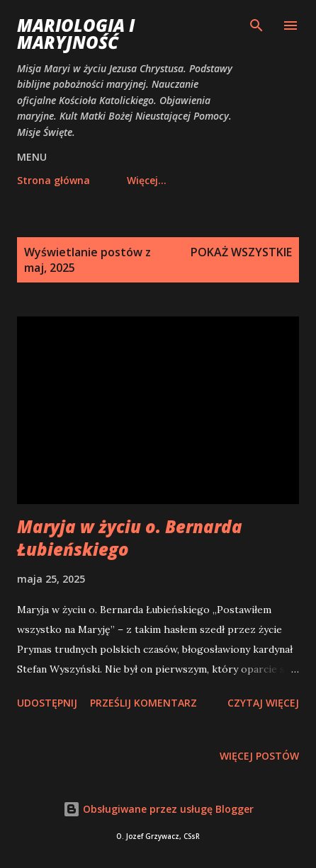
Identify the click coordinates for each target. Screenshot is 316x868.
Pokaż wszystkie (241, 252)
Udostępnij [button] (47, 703)
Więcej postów (259, 756)
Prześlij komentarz (143, 703)
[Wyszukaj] (256, 25)
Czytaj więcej (263, 703)
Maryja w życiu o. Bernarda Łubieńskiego (130, 538)
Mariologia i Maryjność (76, 34)
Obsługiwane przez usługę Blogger (158, 809)
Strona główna (53, 180)
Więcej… (147, 180)
